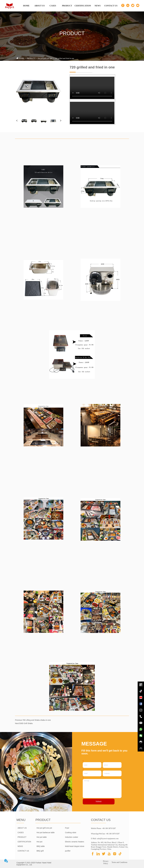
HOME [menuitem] (26, 6)
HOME (22, 58)
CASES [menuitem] (53, 6)
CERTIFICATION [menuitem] (83, 6)
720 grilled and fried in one (64, 58)
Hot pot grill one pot (45, 58)
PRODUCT (31, 58)
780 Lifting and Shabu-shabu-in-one (37, 720)
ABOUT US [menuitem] (39, 6)
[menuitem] (67, 6)
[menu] (69, 6)
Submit (99, 801)
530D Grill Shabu (26, 723)
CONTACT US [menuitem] (111, 6)
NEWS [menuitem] (98, 6)
